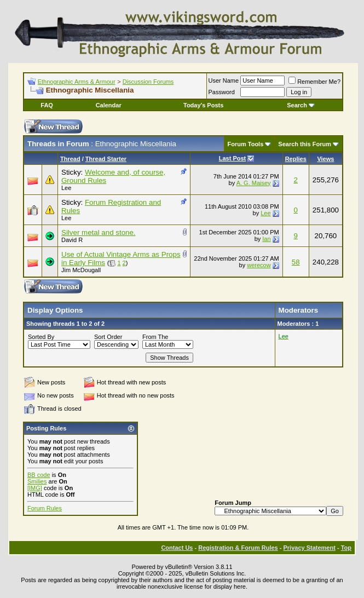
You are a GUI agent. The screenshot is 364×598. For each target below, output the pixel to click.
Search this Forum (305, 144)
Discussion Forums (148, 82)
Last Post (233, 158)
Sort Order (108, 337)
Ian (266, 239)
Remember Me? (314, 82)
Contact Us (177, 548)
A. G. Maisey (254, 183)
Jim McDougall (81, 270)
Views (325, 159)
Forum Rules (45, 508)
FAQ (47, 105)
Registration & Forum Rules (238, 548)
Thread (70, 159)
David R (72, 240)
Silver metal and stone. (99, 232)
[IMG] (35, 488)
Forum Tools (246, 144)
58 (296, 262)
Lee (66, 188)
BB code (39, 475)
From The (155, 337)
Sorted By (41, 337)
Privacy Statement (309, 548)
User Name (224, 81)
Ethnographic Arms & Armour (77, 82)
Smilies (37, 481)
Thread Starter (106, 159)
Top (346, 548)
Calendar (109, 105)
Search (301, 105)
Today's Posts (203, 105)
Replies (296, 159)
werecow (259, 265)
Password (222, 92)
